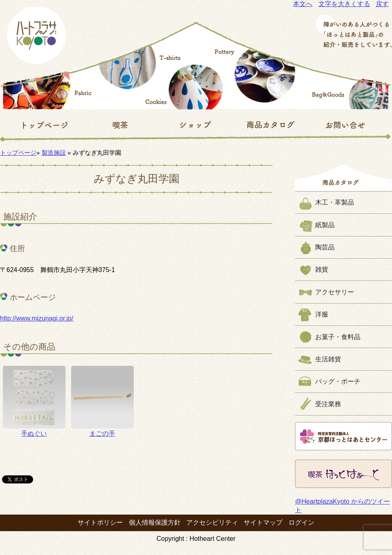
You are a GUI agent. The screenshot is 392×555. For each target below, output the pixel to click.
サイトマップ (263, 522)
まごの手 (102, 401)
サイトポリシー (100, 522)
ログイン (301, 522)
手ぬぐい (34, 401)
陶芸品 (325, 247)
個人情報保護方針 (155, 522)
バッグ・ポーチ (338, 381)
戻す (382, 4)
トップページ (18, 153)
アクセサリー (335, 292)
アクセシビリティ (212, 522)
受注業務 (328, 404)
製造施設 (54, 153)
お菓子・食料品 (338, 337)
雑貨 (322, 269)
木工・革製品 (335, 202)
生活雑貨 (328, 359)
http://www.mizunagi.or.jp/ (37, 318)
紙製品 (325, 225)
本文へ (303, 4)
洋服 (322, 314)
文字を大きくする (344, 4)
